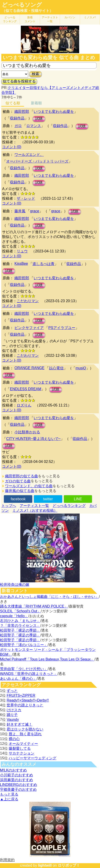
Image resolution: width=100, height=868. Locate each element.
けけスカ (14, 710)
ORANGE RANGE (29, 368)
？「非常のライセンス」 (20, 626)
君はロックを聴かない (25, 729)
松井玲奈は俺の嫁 (15, 585)
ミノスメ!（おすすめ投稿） (35, 510)
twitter (48, 499)
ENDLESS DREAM (26, 389)
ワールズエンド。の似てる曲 (29, 486)
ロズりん (24, 405)
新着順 (36, 103)
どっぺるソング (22, 5)
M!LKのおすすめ (13, 770)
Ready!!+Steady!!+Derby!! (28, 700)
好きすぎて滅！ (19, 724)
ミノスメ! (90, 17)
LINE (78, 499)
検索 (35, 74)
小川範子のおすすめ (16, 775)
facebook (18, 499)
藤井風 (20, 211)
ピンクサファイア (29, 328)
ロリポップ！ (69, 865)
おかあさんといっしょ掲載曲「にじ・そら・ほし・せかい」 (49, 597)
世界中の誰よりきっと (25, 705)
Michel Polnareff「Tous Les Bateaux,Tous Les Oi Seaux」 (47, 659)
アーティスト (50, 19)
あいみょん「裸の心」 (18, 679)
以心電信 (56, 368)
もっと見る (9, 794)
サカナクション (22, 753)
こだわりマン (28, 301)
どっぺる (10, 19)
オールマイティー (23, 744)
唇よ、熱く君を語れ (25, 734)
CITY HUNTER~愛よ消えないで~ (33, 439)
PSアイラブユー (62, 328)
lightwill (45, 865)
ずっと (12, 691)
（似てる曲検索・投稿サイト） (27, 11)
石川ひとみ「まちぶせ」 (20, 621)
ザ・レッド (26, 198)
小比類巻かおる (27, 432)
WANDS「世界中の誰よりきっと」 (29, 674)
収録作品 (17, 118)
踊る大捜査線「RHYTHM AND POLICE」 (34, 606)
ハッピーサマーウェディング (32, 758)
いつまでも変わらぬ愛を (54, 112)
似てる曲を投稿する (19, 81)
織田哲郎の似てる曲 (22, 476)
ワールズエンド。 (29, 155)
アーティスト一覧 (34, 506)
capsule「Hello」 (14, 616)
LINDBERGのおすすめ (19, 785)
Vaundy (13, 720)
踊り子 (12, 715)
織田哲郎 (22, 112)
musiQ (81, 368)
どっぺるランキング (69, 506)
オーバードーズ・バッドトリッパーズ (37, 161)
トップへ (9, 506)
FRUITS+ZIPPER (21, 695)
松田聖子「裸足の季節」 (20, 630)
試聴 (39, 119)
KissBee (21, 264)
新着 (30, 19)
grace (35, 211)
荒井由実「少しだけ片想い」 (24, 669)
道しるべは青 (43, 264)
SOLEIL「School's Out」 (20, 611)
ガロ (18, 126)
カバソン (70, 17)
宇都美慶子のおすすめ (18, 789)
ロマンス (34, 126)
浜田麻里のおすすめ (16, 780)
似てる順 (13, 103)
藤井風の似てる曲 (20, 491)
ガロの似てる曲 (18, 481)
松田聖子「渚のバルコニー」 (24, 645)
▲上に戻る (9, 799)
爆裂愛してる (20, 748)
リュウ (22, 251)
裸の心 (14, 739)
